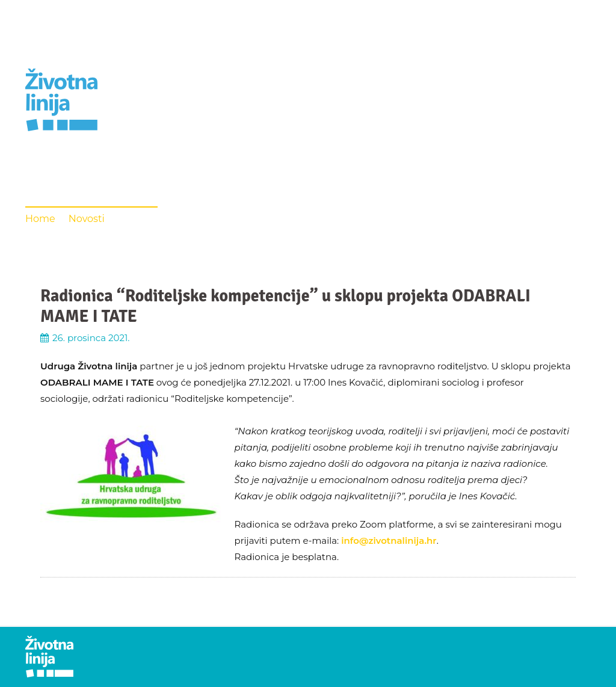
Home (40, 219)
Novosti (87, 219)
